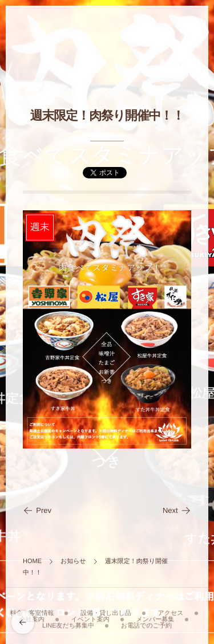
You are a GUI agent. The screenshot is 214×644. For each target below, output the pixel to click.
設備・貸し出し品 (106, 612)
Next (177, 510)
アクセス (171, 612)
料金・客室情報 (32, 612)
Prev (37, 510)
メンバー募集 (155, 618)
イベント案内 (90, 618)
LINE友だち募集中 (68, 624)
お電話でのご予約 (146, 624)
